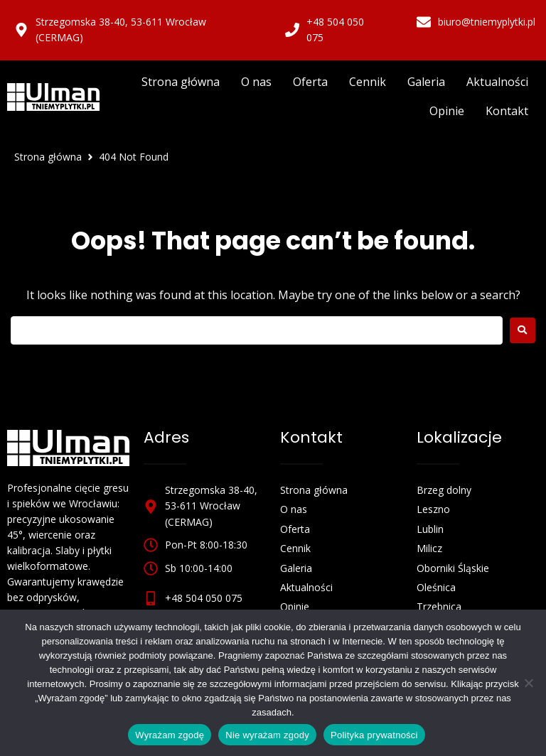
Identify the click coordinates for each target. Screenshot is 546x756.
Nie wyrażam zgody (267, 735)
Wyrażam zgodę (170, 735)
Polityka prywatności (374, 735)
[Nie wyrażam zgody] (528, 683)
